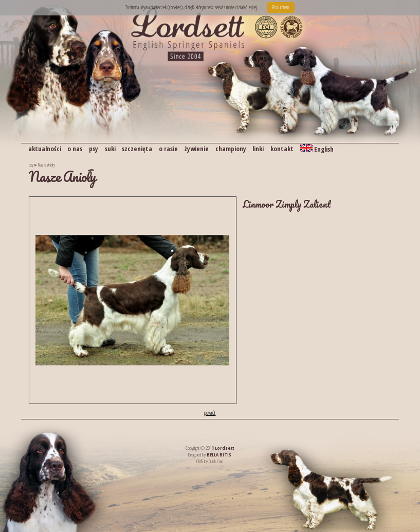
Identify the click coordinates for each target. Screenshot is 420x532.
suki (110, 149)
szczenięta (137, 149)
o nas (75, 149)
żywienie (197, 149)
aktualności (45, 149)
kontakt (282, 149)
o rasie (168, 149)
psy (94, 149)
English (317, 149)
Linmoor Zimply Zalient (287, 204)
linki (258, 149)
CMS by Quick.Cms (210, 461)
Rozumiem (280, 7)
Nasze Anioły (47, 165)
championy (231, 149)
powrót (210, 413)
